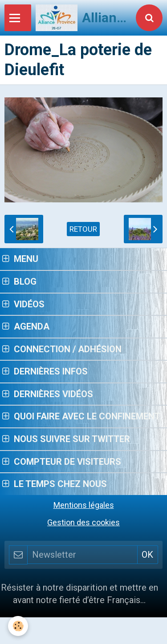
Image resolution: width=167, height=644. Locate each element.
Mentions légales (84, 505)
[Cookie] (18, 626)
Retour (83, 229)
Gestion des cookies (83, 522)
